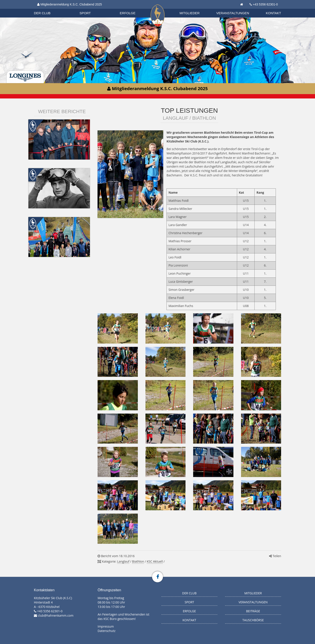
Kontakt (273, 13)
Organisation (46, 9)
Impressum (106, 626)
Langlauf (123, 561)
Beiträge (253, 611)
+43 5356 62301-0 (265, 4)
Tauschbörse (253, 620)
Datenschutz (106, 631)
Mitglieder (190, 13)
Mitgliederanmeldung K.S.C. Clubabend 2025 (70, 4)
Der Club (42, 13)
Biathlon (46, 9)
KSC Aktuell (155, 561)
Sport (85, 13)
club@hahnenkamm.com (56, 615)
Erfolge (128, 13)
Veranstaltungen (233, 13)
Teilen (275, 556)
